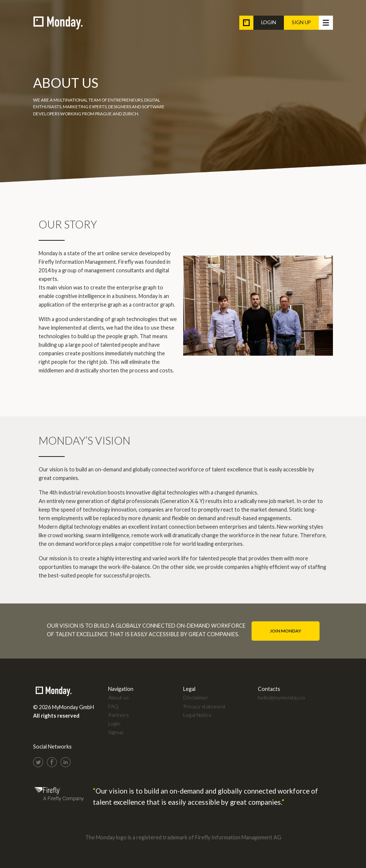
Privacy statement (204, 706)
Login (269, 22)
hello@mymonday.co (281, 697)
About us (119, 697)
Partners (119, 715)
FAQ (113, 706)
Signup (116, 732)
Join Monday (286, 631)
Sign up (301, 22)
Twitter (38, 762)
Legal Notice (197, 715)
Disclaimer (196, 697)
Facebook (52, 762)
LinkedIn (66, 762)
